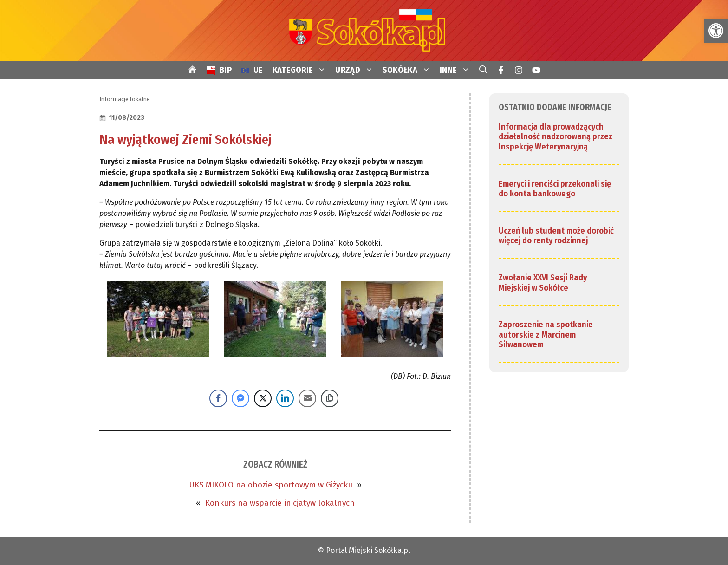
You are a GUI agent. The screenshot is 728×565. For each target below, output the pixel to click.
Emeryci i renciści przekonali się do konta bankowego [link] (555, 189)
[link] (716, 31)
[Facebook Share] (218, 398)
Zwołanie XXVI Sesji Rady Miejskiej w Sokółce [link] (543, 283)
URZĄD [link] (357, 70)
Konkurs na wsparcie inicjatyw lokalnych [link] (280, 503)
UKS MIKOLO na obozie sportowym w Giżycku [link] (271, 485)
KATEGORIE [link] (302, 70)
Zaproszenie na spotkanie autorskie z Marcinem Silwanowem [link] (546, 334)
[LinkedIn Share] (285, 398)
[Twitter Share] (263, 398)
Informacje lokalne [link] (125, 99)
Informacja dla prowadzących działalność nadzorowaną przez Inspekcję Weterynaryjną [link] (556, 137)
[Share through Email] (307, 398)
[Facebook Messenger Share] (240, 398)
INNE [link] (457, 70)
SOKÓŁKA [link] (409, 70)
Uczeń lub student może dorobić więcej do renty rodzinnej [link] (556, 236)
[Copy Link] (330, 398)
